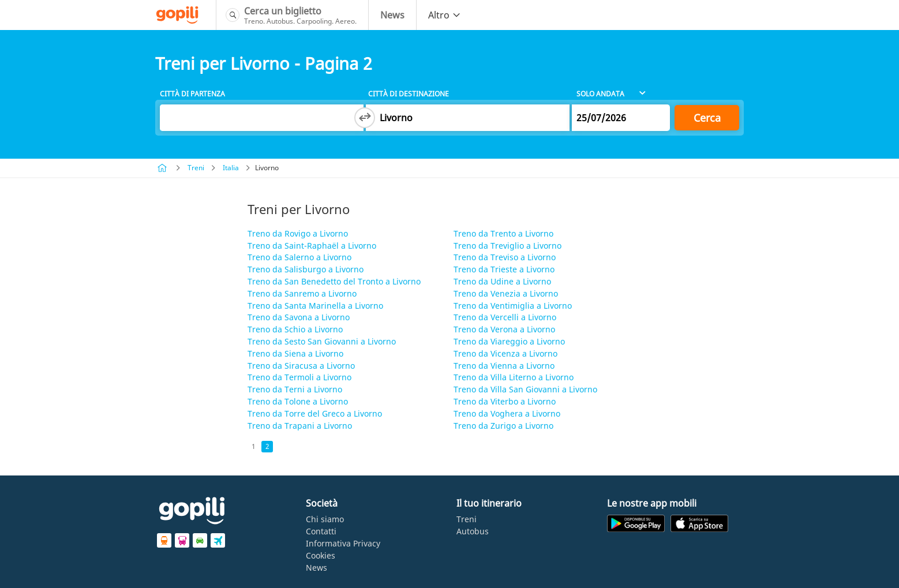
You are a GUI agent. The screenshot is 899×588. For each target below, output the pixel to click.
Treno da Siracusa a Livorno (301, 366)
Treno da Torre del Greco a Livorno (315, 413)
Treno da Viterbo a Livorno (505, 401)
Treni (196, 168)
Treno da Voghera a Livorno (507, 413)
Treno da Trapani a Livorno (300, 426)
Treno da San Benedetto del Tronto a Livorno (334, 281)
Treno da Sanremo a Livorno (302, 293)
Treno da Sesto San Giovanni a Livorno (322, 341)
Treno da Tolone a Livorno (298, 401)
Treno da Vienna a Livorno (504, 366)
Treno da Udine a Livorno (502, 281)
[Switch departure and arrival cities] (365, 118)
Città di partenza (192, 94)
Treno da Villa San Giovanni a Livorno (525, 389)
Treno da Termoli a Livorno (299, 377)
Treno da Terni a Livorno (295, 389)
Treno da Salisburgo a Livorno (306, 269)
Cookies (321, 555)
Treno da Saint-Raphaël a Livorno (312, 246)
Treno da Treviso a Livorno (505, 257)
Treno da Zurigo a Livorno (503, 426)
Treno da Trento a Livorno (503, 233)
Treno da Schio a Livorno (295, 329)
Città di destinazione (409, 94)
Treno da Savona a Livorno (299, 317)
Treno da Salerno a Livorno (299, 257)
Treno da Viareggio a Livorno (509, 341)
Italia (231, 168)
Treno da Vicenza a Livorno (505, 353)
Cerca (707, 118)
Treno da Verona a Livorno (504, 329)
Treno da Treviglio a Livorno (507, 246)
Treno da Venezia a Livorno (506, 293)
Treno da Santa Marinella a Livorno (315, 306)
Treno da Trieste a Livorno (504, 269)
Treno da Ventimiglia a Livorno (513, 306)
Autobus (473, 531)
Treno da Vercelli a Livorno (505, 317)
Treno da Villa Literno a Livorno (514, 377)
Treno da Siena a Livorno (295, 353)
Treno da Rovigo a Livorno (298, 233)
